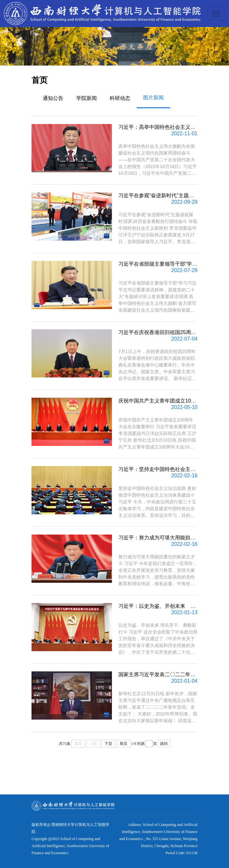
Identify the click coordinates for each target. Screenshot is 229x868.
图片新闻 (153, 97)
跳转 (164, 744)
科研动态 (120, 98)
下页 (108, 744)
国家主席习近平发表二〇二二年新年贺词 (165, 674)
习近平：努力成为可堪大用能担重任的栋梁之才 (172, 538)
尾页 (124, 744)
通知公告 (53, 98)
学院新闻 (87, 98)
